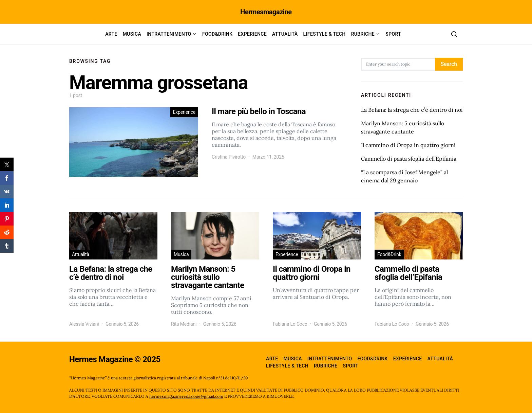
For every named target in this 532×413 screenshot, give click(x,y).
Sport (393, 34)
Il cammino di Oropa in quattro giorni (408, 145)
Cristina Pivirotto (229, 157)
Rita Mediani (184, 324)
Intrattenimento (169, 34)
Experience (252, 34)
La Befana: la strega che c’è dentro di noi (412, 110)
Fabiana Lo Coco (290, 324)
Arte (111, 34)
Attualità (285, 34)
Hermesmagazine (266, 12)
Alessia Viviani (84, 324)
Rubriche (363, 34)
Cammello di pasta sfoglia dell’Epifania (409, 159)
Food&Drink (217, 34)
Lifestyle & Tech (325, 34)
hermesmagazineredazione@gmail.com (186, 396)
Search (449, 64)
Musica (132, 34)
